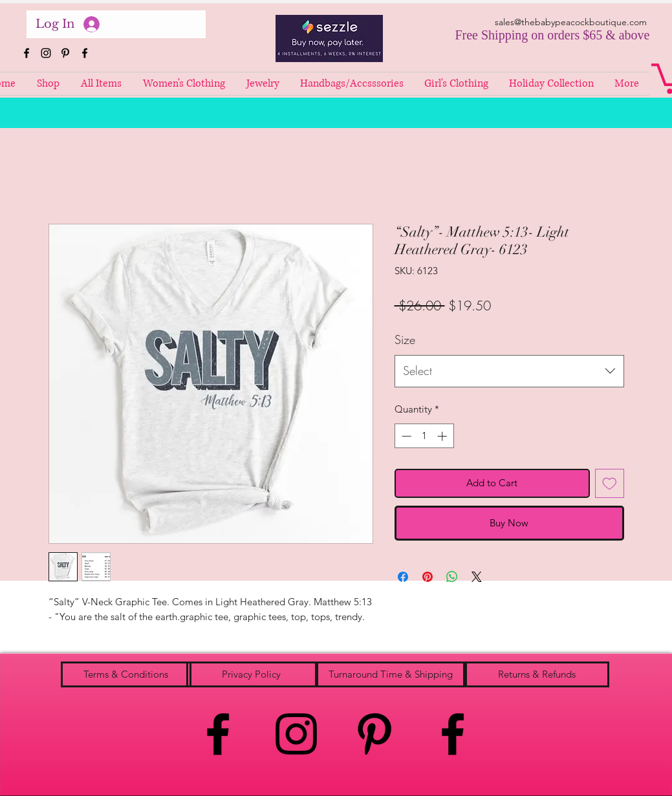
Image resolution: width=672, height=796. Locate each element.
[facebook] (27, 53)
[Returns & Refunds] (537, 674)
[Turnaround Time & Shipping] (391, 674)
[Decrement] (405, 436)
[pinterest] (65, 53)
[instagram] (46, 53)
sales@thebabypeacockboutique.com (571, 22)
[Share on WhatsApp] (452, 577)
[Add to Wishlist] (610, 483)
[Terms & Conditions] (126, 674)
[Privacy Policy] (252, 674)
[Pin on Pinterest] (428, 577)
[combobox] (509, 371)
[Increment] (443, 436)
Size (405, 339)
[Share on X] (477, 577)
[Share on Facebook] (403, 577)
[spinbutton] (424, 436)
